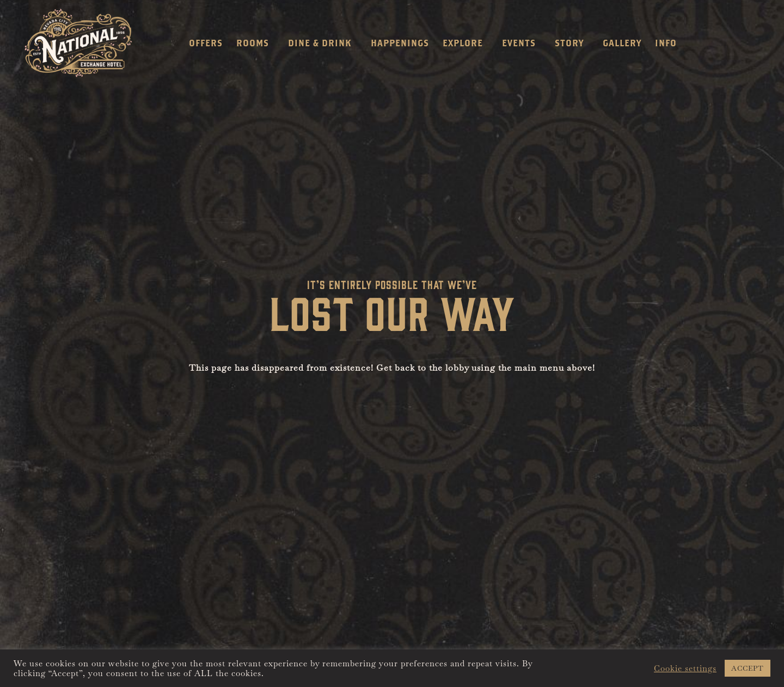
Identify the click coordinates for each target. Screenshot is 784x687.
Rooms (255, 43)
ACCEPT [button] (748, 668)
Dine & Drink (323, 43)
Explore (465, 43)
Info (669, 43)
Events (522, 43)
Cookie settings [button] (685, 668)
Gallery (622, 43)
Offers (206, 43)
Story (572, 43)
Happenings (400, 43)
